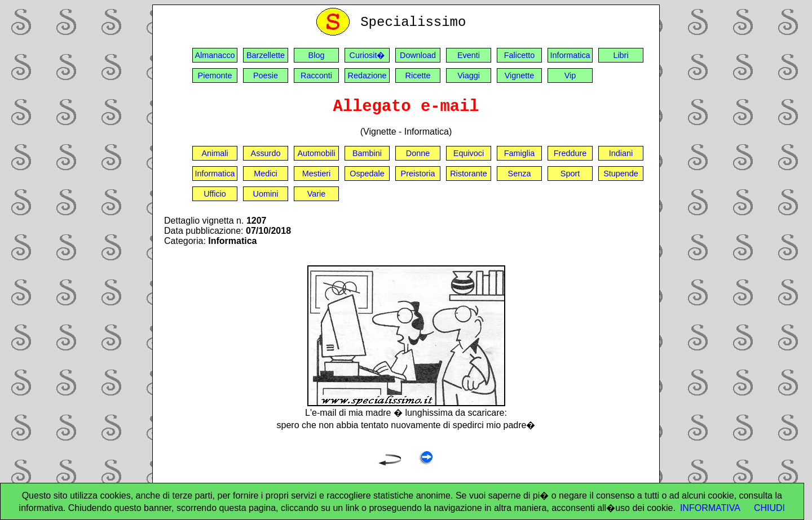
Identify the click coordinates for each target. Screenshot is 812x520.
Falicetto (519, 55)
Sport (570, 174)
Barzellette (266, 55)
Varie (317, 194)
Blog (317, 55)
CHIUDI (769, 508)
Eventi (469, 55)
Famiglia (519, 153)
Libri (621, 55)
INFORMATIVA (710, 508)
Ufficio (215, 194)
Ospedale (367, 174)
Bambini (367, 153)
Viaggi (469, 75)
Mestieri (316, 174)
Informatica (570, 55)
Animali (215, 153)
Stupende (621, 174)
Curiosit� (367, 55)
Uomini (266, 194)
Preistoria (418, 174)
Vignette (520, 75)
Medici (266, 174)
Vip (570, 75)
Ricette (418, 75)
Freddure (570, 153)
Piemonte (215, 75)
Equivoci (469, 153)
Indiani (621, 153)
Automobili (316, 153)
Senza (520, 174)
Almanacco (215, 55)
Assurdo (266, 153)
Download (418, 55)
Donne (418, 153)
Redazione (367, 75)
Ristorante (469, 174)
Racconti (316, 75)
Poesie (266, 75)
